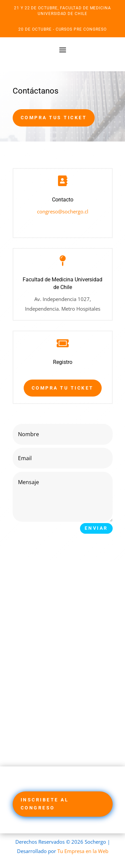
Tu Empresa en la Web (83, 851)
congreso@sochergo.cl (63, 211)
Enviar (96, 528)
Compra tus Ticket (54, 118)
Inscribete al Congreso (45, 804)
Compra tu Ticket (63, 388)
